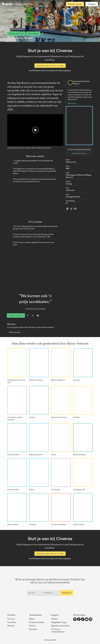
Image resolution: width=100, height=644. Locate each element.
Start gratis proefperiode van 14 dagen (50, 66)
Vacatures (33, 629)
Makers (32, 619)
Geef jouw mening (79, 153)
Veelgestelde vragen (59, 622)
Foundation (12, 622)
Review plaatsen (15, 332)
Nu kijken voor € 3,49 (16, 34)
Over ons (11, 619)
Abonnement (21, 4)
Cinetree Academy (37, 622)
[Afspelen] (50, 21)
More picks (72, 103)
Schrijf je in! (67, 593)
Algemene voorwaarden (60, 626)
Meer (32, 4)
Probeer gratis (75, 4)
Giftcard (11, 626)
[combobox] (62, 4)
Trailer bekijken (33, 34)
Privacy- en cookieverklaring (58, 630)
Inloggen (92, 4)
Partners (33, 626)
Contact (54, 619)
